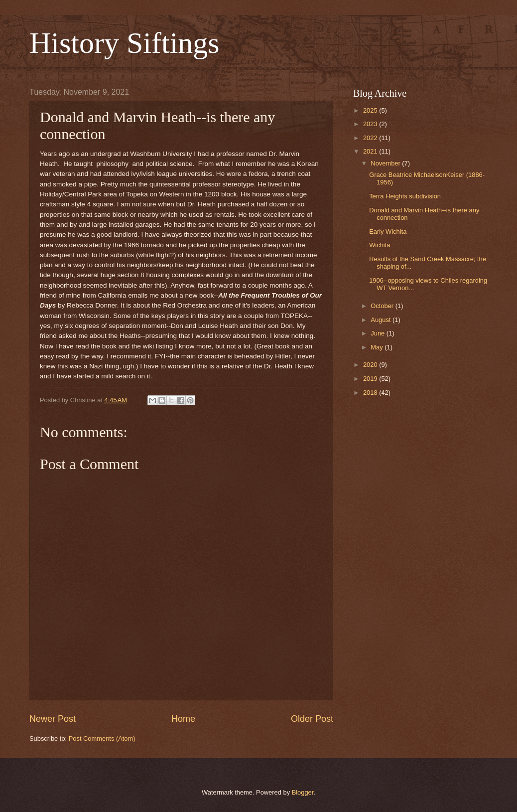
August (382, 320)
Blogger (303, 792)
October (383, 306)
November (386, 163)
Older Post (312, 719)
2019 (371, 379)
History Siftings (125, 43)
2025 (371, 110)
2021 (371, 151)
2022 (371, 138)
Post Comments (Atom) (102, 738)
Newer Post (53, 719)
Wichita (380, 245)
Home (183, 719)
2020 (371, 365)
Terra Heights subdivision (405, 196)
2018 (371, 393)
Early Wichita (388, 232)
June (379, 333)
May (378, 347)
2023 (371, 124)
